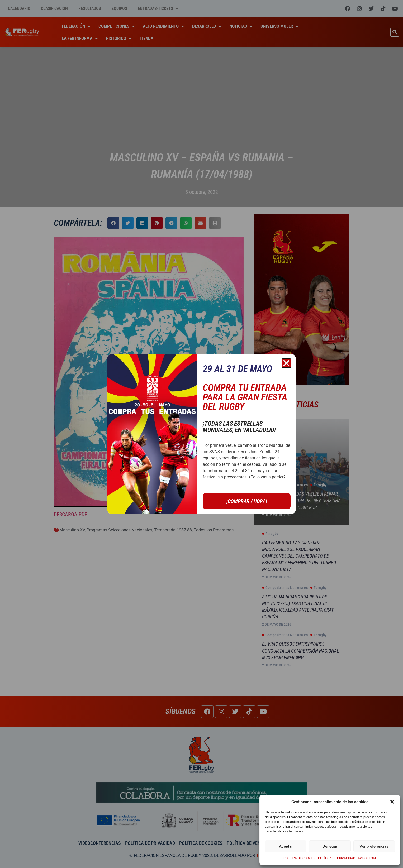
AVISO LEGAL (367, 858)
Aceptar (286, 846)
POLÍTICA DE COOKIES (299, 858)
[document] (201, 434)
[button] (392, 802)
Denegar (330, 846)
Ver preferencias (374, 846)
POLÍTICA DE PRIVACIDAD (337, 858)
